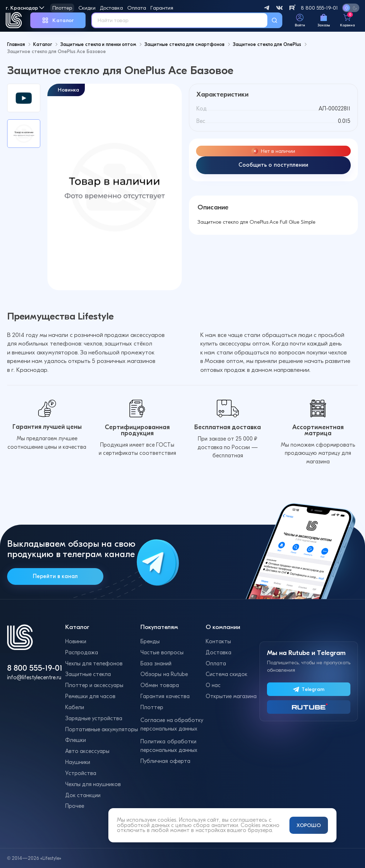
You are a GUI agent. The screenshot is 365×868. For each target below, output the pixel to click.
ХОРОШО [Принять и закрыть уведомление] (309, 825)
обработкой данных (143, 825)
